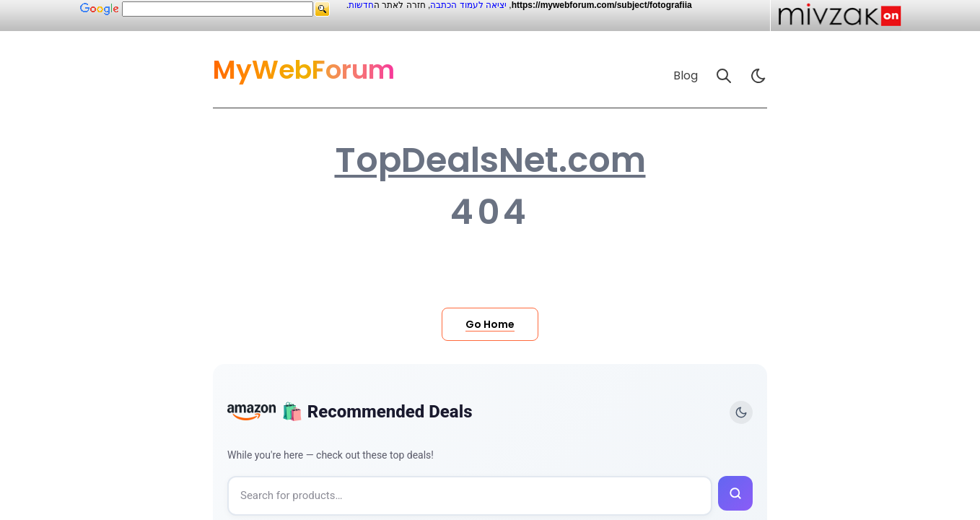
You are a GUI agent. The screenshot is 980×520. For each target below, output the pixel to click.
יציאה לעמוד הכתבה (468, 5)
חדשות (361, 5)
